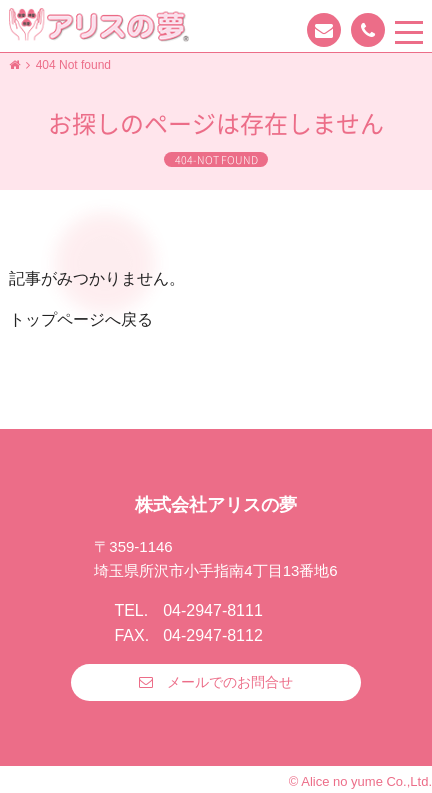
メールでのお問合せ (230, 682)
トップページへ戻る (81, 319)
